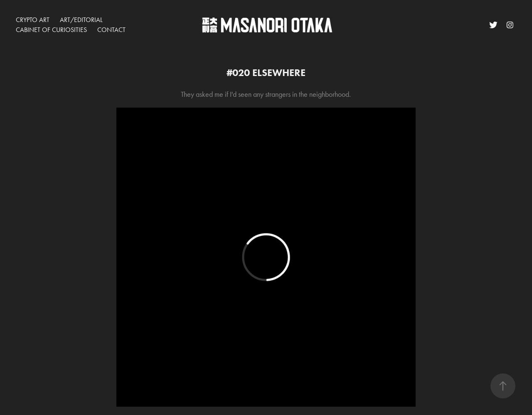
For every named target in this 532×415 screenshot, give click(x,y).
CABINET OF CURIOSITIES (51, 30)
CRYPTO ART (33, 20)
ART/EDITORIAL (81, 20)
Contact (111, 30)
